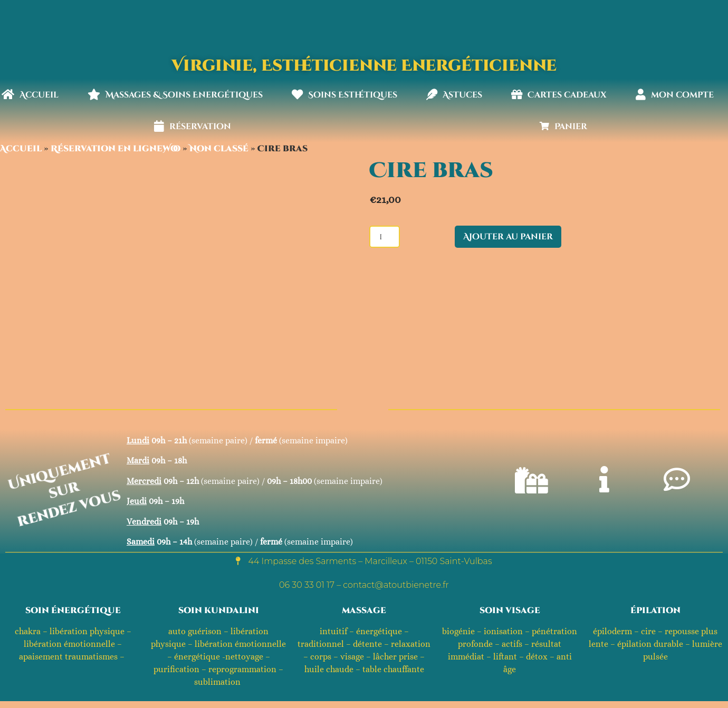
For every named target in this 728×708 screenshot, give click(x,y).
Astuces (454, 95)
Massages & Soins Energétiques (175, 95)
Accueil (30, 95)
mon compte (675, 95)
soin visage (510, 610)
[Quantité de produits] (385, 237)
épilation (655, 610)
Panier (563, 127)
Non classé (219, 149)
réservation (193, 127)
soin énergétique (73, 610)
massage (364, 610)
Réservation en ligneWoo (116, 149)
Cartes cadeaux (559, 95)
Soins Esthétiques (344, 95)
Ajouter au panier (508, 237)
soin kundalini (219, 610)
